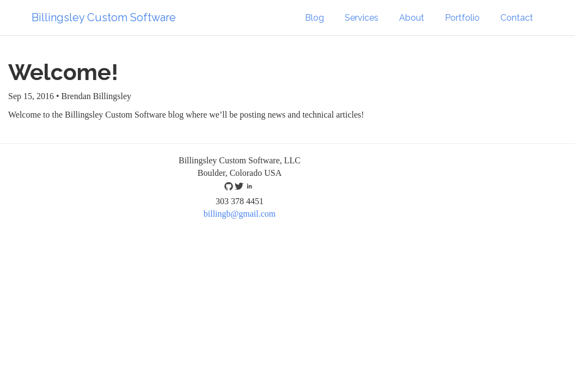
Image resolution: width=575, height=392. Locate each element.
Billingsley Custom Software (104, 17)
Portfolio (462, 18)
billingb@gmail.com (240, 214)
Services (362, 18)
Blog (314, 18)
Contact (517, 18)
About (412, 18)
